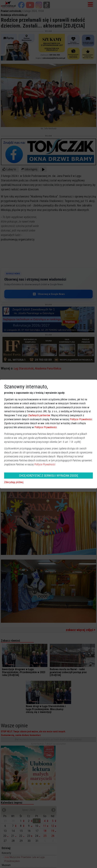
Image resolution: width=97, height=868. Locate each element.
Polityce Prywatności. (45, 464)
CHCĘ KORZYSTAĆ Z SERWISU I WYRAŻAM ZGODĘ (49, 476)
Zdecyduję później (14, 482)
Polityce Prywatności (81, 419)
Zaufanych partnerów (39, 415)
